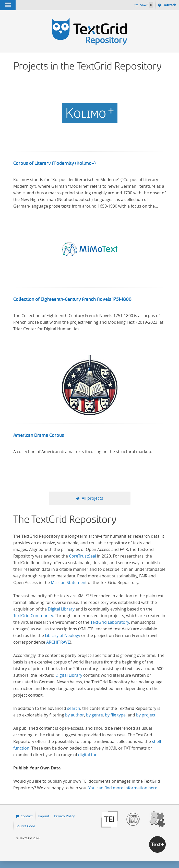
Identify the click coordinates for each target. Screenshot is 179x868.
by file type (115, 715)
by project (146, 715)
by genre (94, 715)
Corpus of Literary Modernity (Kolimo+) (55, 163)
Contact (27, 816)
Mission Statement (69, 582)
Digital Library (61, 609)
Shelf (146, 5)
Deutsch (170, 6)
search (74, 708)
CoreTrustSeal (82, 556)
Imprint (44, 816)
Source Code (25, 826)
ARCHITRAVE (58, 642)
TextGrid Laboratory (110, 622)
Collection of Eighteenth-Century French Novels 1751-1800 (72, 299)
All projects (92, 498)
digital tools (89, 755)
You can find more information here (123, 788)
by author (75, 715)
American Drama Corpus (39, 435)
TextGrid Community (33, 616)
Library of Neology (63, 635)
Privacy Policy (64, 816)
